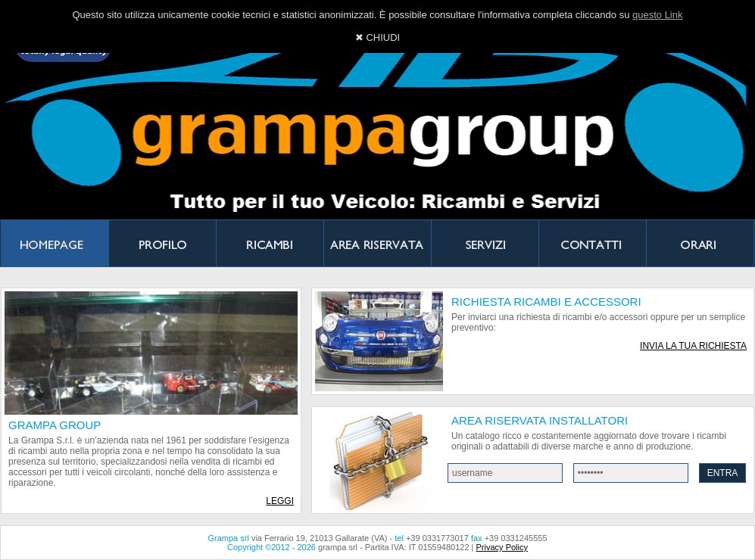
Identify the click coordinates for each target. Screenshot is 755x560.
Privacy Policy (502, 547)
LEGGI (280, 501)
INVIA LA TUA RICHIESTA (693, 346)
